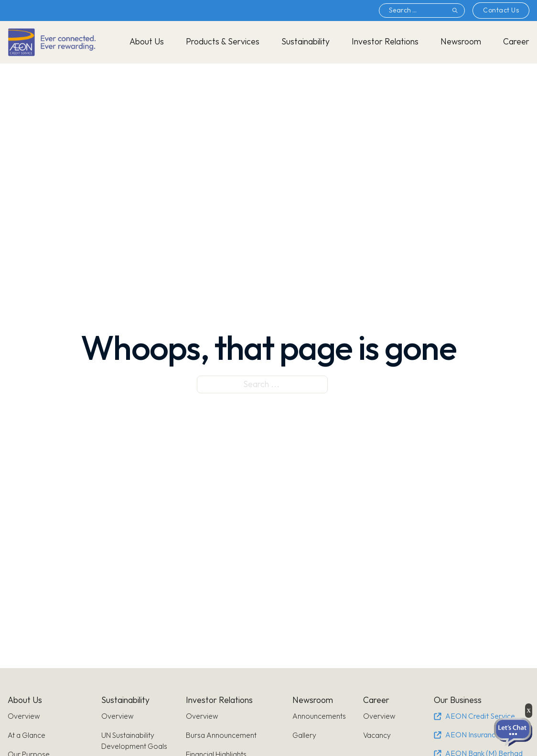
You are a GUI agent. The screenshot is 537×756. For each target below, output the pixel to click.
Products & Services (223, 42)
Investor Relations (385, 42)
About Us (147, 42)
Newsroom (461, 42)
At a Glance (27, 736)
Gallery (304, 736)
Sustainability (306, 42)
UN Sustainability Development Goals (134, 741)
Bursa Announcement (221, 736)
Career (516, 42)
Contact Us (501, 10)
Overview (24, 717)
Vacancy (377, 736)
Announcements (319, 717)
